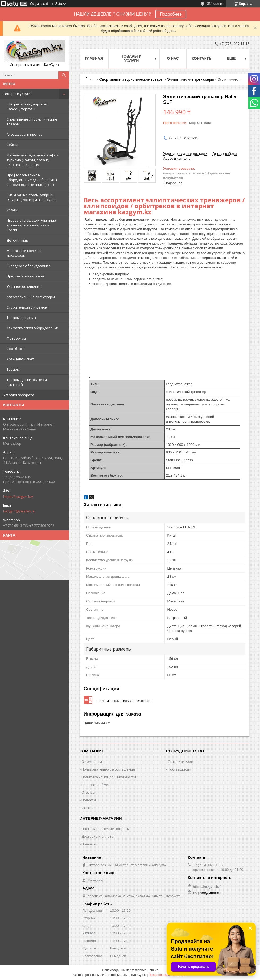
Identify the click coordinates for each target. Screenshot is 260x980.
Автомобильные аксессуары (31, 297)
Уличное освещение (24, 286)
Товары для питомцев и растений (27, 382)
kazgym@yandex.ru (19, 511)
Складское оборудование (29, 266)
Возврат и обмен (96, 785)
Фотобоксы (16, 338)
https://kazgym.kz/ (18, 497)
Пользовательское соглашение (108, 769)
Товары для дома (21, 318)
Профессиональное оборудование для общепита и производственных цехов (32, 180)
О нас (173, 58)
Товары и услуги (17, 94)
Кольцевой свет (20, 359)
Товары (13, 369)
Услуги (12, 210)
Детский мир (17, 240)
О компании (92, 761)
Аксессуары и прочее (25, 134)
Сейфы (12, 145)
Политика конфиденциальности (109, 777)
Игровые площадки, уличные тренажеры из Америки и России (31, 225)
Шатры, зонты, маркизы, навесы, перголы (28, 106)
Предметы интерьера (25, 276)
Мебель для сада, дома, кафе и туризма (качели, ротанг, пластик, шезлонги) (33, 160)
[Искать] (64, 75)
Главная (94, 58)
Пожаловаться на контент (168, 975)
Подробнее (171, 14)
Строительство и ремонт (28, 307)
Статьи (88, 808)
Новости (89, 800)
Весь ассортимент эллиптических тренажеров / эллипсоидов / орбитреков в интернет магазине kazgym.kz (164, 206)
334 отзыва (215, 4)
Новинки (89, 844)
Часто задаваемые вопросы (106, 829)
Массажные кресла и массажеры (24, 253)
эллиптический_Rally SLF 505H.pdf (124, 701)
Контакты (202, 58)
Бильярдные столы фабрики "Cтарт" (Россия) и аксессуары (32, 197)
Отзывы (88, 792)
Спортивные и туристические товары (32, 122)
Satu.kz (153, 970)
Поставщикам (179, 769)
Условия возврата (19, 395)
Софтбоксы (16, 349)
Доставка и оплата (97, 836)
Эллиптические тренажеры (190, 79)
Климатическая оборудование (33, 328)
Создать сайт (40, 4)
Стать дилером (181, 761)
